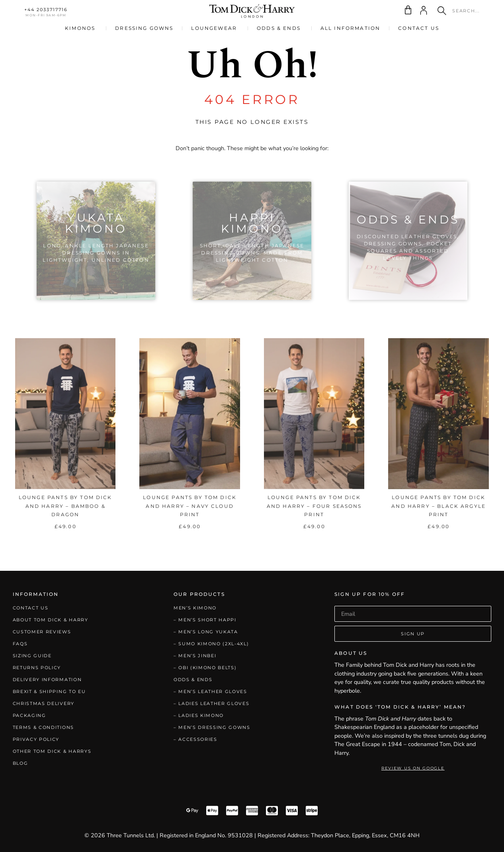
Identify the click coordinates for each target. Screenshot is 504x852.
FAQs (20, 644)
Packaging (29, 715)
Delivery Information (47, 680)
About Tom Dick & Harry (51, 620)
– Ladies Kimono (199, 715)
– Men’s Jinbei (195, 656)
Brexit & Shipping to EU (49, 691)
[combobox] (461, 11)
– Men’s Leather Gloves (210, 691)
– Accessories (195, 739)
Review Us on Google (413, 768)
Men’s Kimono (195, 608)
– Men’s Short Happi (205, 620)
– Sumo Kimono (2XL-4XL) (211, 644)
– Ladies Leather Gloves (212, 703)
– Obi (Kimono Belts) (205, 668)
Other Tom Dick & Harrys (52, 751)
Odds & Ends (193, 680)
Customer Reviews (42, 632)
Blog (21, 763)
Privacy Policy (36, 739)
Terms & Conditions (43, 727)
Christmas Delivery (44, 703)
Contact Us (31, 608)
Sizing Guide (32, 656)
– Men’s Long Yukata (206, 632)
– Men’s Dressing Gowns (212, 727)
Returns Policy (37, 668)
